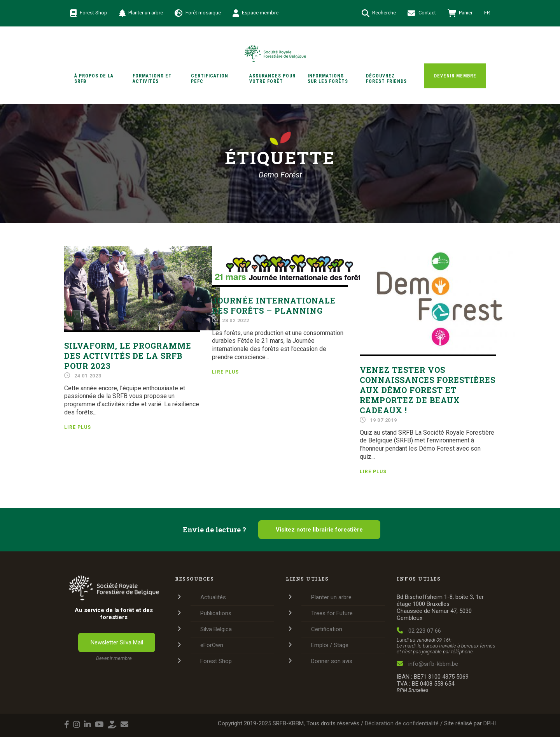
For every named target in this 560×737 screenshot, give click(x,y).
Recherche (379, 13)
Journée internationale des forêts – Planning (274, 305)
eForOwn (212, 645)
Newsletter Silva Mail (117, 642)
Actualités (213, 597)
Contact (422, 13)
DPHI (490, 723)
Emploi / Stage (330, 645)
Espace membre (256, 13)
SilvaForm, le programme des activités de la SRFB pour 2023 (128, 356)
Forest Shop (89, 13)
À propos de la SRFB (94, 79)
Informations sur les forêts (328, 79)
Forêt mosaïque (198, 13)
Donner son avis (332, 661)
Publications (216, 613)
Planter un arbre (141, 13)
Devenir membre (455, 76)
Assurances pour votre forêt (272, 79)
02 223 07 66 (419, 631)
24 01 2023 (88, 376)
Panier (460, 13)
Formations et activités (152, 79)
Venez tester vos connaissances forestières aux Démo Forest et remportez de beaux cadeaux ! (428, 390)
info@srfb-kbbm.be (427, 664)
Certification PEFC (210, 79)
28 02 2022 (236, 320)
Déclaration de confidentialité (402, 723)
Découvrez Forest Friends (386, 79)
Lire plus (78, 427)
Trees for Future (332, 613)
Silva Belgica (216, 629)
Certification (327, 629)
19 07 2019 (383, 420)
